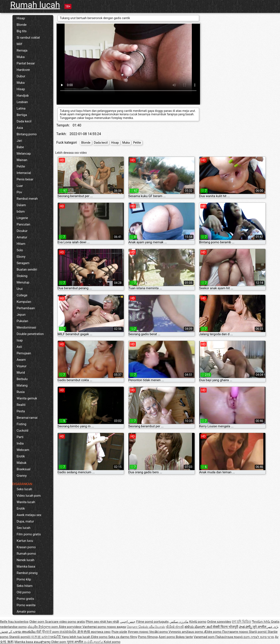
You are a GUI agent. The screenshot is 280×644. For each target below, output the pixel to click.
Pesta (21, 411)
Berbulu (22, 379)
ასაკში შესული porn (43, 627)
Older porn (37, 622)
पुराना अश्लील (75, 642)
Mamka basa (26, 566)
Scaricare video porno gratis (65, 622)
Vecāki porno (159, 632)
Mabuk (22, 463)
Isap (20, 340)
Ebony (21, 257)
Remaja (22, 50)
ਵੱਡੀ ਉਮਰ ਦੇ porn (48, 632)
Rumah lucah (35, 5)
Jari (19, 141)
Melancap (24, 154)
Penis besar (25, 179)
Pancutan (23, 224)
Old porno (24, 592)
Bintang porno (27, 134)
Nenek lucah (26, 560)
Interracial (24, 173)
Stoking (22, 276)
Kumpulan (24, 302)
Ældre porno (213, 632)
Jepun (21, 315)
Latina (21, 108)
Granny (22, 476)
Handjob (23, 96)
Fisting (22, 424)
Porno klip (24, 579)
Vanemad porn (205, 637)
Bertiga (22, 115)
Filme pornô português (152, 622)
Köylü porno (198, 622)
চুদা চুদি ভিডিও (241, 622)
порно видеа (116, 627)
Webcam (23, 450)
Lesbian (22, 102)
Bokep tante (184, 637)
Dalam (21, 205)
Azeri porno (167, 637)
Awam (21, 360)
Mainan (22, 160)
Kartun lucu (25, 541)
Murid (21, 373)
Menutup (23, 282)
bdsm (21, 212)
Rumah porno (26, 554)
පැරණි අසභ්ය (94, 642)
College (22, 295)
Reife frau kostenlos (14, 622)
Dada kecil (24, 121)
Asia (20, 128)
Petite (21, 166)
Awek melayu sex (29, 515)
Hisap (21, 18)
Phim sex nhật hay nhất (102, 622)
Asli (19, 347)
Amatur (22, 237)
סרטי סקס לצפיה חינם (259, 637)
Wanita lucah (26, 502)
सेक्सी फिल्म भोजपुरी (225, 627)
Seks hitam (25, 586)
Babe (20, 147)
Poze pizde (119, 632)
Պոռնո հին (261, 622)
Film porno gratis (29, 534)
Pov (19, 192)
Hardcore (23, 70)
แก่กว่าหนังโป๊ (52, 637)
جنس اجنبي (128, 622)
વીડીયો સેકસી (175, 627)
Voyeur (22, 366)
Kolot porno (112, 642)
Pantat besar (26, 63)
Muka (21, 57)
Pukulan (23, 321)
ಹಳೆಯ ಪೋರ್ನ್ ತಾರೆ (199, 627)
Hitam (21, 244)
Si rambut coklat (28, 38)
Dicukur (22, 231)
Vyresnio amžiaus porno (186, 632)
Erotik (21, 456)
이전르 (36, 637)
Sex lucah (24, 528)
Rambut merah (27, 199)
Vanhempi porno (95, 627)
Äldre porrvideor (71, 627)
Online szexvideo (219, 622)
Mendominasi (26, 327)
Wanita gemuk (27, 398)
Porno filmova (148, 637)
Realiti (21, 405)
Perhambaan (26, 308)
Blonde (22, 25)
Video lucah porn (29, 496)
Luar (20, 186)
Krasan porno (26, 547)
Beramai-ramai (27, 418)
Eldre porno (100, 637)
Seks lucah (24, 489)
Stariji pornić (258, 632)
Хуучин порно (138, 632)
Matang (22, 385)
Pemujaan (24, 353)
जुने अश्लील (260, 627)
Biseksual (24, 469)
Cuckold (23, 431)
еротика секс (101, 632)
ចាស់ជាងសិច (68, 632)
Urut (20, 289)
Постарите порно (236, 632)
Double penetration (30, 334)
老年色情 (84, 632)
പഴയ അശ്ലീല (24, 632)
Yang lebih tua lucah (76, 637)
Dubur (21, 76)
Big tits (22, 31)
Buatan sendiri (27, 269)
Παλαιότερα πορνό (229, 637)
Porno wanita (26, 605)
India (20, 443)
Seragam (23, 263)
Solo (20, 250)
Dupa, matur (25, 521)
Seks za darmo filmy (123, 637)
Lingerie (22, 218)
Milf (20, 44)
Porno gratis (25, 599)
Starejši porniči (20, 637)
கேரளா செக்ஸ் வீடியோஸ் (146, 627)
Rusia (21, 392)
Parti (20, 437)
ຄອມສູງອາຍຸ (43, 642)
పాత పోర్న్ (246, 627)
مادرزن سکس (179, 622)
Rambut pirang (27, 573)
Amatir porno (26, 612)
